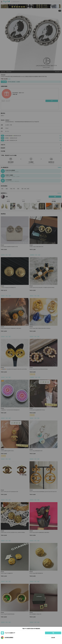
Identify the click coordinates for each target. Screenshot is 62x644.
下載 (53, 633)
